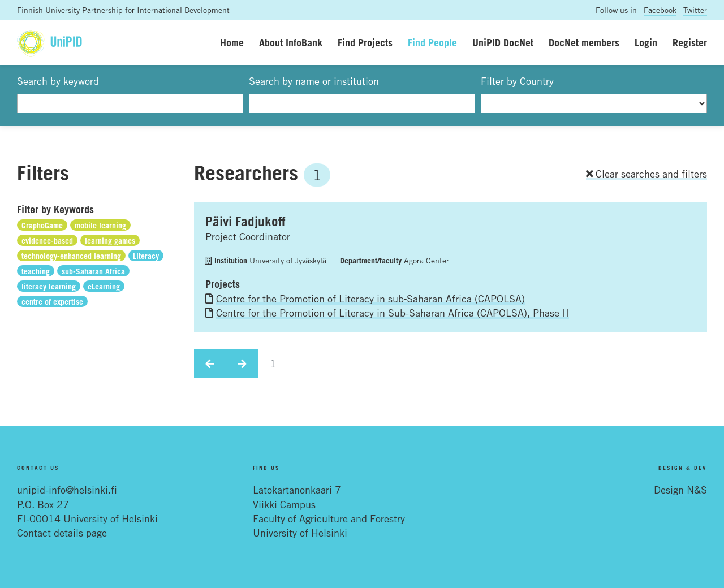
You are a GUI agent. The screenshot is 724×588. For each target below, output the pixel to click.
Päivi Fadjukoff (245, 221)
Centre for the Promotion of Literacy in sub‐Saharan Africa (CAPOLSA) (371, 299)
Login (646, 42)
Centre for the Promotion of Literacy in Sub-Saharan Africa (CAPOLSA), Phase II (393, 313)
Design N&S (680, 490)
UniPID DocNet (503, 42)
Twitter (695, 10)
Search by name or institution (314, 81)
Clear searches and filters (647, 174)
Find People (432, 42)
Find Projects (365, 42)
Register (690, 42)
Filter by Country (517, 81)
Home (232, 42)
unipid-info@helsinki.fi (67, 490)
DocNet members (584, 42)
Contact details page (62, 533)
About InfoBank (291, 42)
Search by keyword (58, 81)
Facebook (660, 10)
